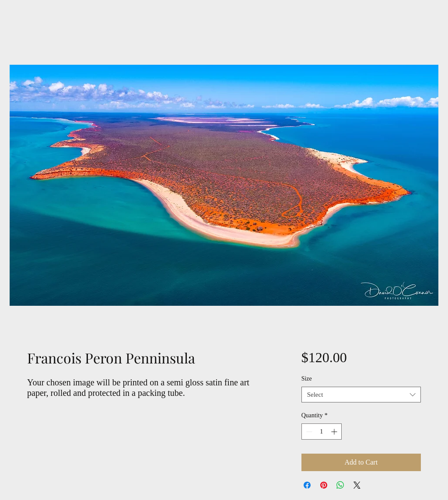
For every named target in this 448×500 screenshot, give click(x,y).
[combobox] (361, 395)
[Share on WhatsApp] (340, 485)
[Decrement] (308, 432)
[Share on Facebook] (307, 485)
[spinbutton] (322, 432)
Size (307, 379)
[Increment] (335, 432)
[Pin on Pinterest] (324, 485)
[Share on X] (357, 485)
